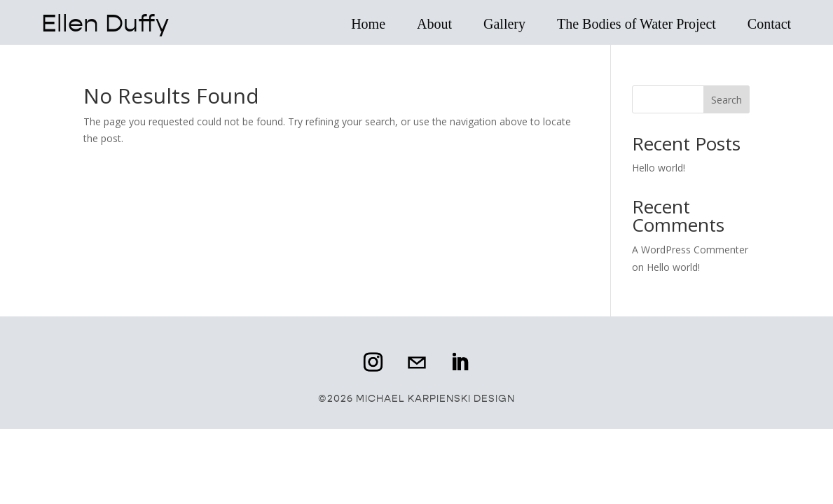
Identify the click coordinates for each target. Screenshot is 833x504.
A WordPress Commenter (690, 250)
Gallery (504, 24)
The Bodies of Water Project (636, 24)
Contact (769, 24)
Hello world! (659, 168)
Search (727, 100)
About (434, 24)
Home (369, 24)
